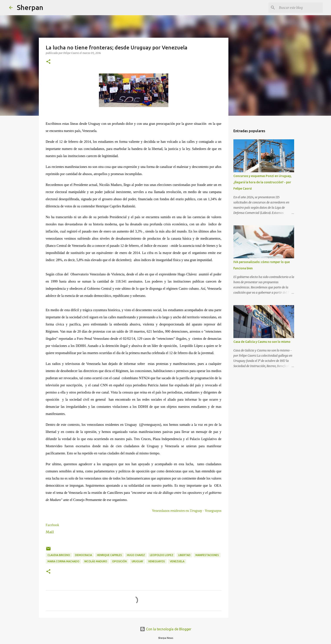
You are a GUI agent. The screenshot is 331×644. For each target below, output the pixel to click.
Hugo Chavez (136, 555)
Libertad (184, 555)
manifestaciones (207, 555)
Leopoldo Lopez (162, 555)
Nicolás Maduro (96, 561)
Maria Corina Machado (63, 561)
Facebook (52, 525)
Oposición (119, 561)
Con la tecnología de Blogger (166, 629)
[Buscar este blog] (300, 8)
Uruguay (137, 561)
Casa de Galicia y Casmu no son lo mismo (262, 342)
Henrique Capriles (109, 555)
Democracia (84, 555)
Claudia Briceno (59, 555)
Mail (50, 532)
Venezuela (177, 561)
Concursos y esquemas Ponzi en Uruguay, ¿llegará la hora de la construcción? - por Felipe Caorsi (263, 182)
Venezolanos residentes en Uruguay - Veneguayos (187, 511)
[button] (48, 62)
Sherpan (30, 7)
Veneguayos (156, 561)
